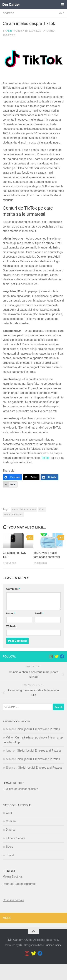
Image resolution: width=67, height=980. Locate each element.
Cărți (9, 813)
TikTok (45, 458)
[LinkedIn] (50, 477)
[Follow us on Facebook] (62, 656)
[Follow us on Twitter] (56, 656)
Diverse (8, 13)
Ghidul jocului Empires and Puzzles (38, 729)
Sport (9, 847)
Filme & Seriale (16, 838)
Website (11, 626)
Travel (10, 855)
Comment (13, 589)
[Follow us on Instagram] (51, 656)
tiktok (42, 509)
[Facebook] (12, 477)
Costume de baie (13, 900)
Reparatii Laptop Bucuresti (19, 884)
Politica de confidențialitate (21, 789)
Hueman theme (53, 945)
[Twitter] (31, 477)
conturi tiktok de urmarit (24, 509)
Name (11, 613)
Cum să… (12, 821)
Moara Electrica (13, 877)
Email (39, 613)
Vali (8, 738)
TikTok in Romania (13, 514)
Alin (9, 31)
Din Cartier (11, 4)
